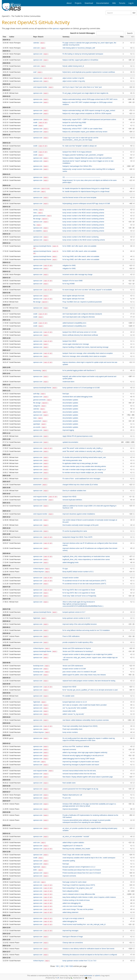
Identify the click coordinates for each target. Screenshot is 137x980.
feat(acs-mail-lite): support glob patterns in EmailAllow (80, 60)
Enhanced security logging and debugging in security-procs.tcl (83, 756)
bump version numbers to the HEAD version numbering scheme (84, 240)
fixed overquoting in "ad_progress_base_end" (78, 888)
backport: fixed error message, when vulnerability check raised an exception (88, 353)
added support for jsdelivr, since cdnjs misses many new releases (84, 675)
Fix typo (65, 308)
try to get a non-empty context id (73, 918)
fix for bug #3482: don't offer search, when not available (81, 256)
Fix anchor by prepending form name (75, 531)
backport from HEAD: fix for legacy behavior (77, 152)
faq (35, 225)
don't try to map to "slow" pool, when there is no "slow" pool (82, 87)
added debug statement (70, 912)
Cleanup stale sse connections (73, 943)
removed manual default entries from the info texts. (79, 771)
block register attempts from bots (73, 296)
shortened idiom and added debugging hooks (78, 397)
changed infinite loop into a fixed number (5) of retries (80, 485)
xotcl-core (37, 48)
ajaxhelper (37, 424)
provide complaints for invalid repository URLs (78, 642)
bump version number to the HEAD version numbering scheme (83, 210)
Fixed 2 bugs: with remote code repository (76, 855)
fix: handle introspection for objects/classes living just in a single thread (86, 189)
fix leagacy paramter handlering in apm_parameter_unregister (83, 155)
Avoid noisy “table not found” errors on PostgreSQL (79, 596)
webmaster (88, 976)
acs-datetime (38, 231)
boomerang (37, 370)
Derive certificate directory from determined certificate (80, 335)
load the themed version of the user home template (79, 198)
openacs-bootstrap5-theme (42, 246)
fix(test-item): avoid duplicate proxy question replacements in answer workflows (89, 72)
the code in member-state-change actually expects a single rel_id (84, 470)
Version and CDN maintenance (73, 666)
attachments (38, 412)
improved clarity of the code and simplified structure (80, 624)
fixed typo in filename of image (73, 937)
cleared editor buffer (69, 711)
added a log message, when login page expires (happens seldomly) (85, 752)
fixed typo (66, 394)
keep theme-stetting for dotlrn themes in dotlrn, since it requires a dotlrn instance (89, 897)
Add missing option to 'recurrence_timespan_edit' (79, 48)
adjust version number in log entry (74, 81)
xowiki (36, 123)
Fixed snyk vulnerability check (72, 729)
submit (97, 976)
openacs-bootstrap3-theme (42, 251)
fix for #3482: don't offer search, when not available (79, 246)
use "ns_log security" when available (75, 708)
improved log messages (71, 931)
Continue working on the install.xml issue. (76, 900)
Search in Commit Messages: (83, 33)
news (35, 213)
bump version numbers (70, 732)
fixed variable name (69, 783)
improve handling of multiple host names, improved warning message (86, 347)
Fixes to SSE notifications (71, 636)
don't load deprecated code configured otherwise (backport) (82, 314)
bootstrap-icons (39, 666)
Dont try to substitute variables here (74, 491)
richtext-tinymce (39, 569)
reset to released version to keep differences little (79, 894)
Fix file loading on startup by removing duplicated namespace (83, 54)
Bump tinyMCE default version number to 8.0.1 (78, 572)
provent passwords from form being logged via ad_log (80, 789)
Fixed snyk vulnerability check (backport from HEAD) (80, 726)
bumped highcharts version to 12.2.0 (75, 702)
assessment (38, 421)
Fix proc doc (67, 798)
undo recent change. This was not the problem (78, 909)
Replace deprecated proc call (72, 795)
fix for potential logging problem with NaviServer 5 (79, 370)
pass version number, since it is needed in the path (79, 672)
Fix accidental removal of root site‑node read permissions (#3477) (84, 581)
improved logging (68, 430)
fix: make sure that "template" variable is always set (80, 146)
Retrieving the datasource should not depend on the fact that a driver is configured (90, 955)
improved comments (69, 749)
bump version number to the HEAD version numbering (81, 237)
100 (57, 966)
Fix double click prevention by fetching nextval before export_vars (84, 457)
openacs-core (38, 54)
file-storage (37, 219)
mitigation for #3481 (69, 266)
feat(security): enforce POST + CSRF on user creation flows (82, 129)
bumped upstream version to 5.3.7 (74, 612)
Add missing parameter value (72, 460)
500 (67, 966)
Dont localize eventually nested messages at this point (81, 525)
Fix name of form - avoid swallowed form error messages (81, 479)
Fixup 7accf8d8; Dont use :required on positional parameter (82, 302)
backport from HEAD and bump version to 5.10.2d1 (80, 332)
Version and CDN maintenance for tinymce (77, 648)
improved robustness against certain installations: (79, 514)
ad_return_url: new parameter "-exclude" (76, 837)
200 (62, 966)
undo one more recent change (73, 906)
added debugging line (70, 921)
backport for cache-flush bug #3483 (74, 123)
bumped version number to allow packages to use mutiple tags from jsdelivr (88, 654)
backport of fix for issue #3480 (73, 281)
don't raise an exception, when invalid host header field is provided (85, 705)
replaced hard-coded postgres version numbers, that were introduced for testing (89, 681)
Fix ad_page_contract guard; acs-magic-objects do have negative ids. (86, 93)
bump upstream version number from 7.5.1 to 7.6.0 (79, 961)
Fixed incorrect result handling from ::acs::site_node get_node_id (84, 924)
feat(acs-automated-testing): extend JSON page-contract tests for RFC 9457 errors (90, 99)
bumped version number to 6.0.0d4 (74, 669)
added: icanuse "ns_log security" (73, 714)
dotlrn (35, 870)
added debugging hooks (71, 562)
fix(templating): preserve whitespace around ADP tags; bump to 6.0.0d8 (86, 204)
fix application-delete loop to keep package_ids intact (80, 463)
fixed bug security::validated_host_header (76, 849)
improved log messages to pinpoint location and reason (81, 762)
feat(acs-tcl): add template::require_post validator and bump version (85, 132)
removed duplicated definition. (73, 500)
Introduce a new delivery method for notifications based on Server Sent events (88, 949)
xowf (35, 72)
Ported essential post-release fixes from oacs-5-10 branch (82, 870)
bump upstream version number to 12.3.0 (76, 618)
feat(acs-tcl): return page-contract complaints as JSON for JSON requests (87, 114)
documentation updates (70, 400)
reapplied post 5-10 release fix (73, 846)
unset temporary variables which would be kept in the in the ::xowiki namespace (89, 858)
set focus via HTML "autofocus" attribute (76, 746)
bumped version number (71, 578)
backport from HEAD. (70, 497)
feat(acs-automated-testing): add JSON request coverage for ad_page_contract (89, 110)
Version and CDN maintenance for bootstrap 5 (78, 651)
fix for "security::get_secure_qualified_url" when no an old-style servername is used (90, 690)
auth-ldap (37, 394)
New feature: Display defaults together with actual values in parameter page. (88, 777)
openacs (56, 28)
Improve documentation (70, 809)
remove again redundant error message (76, 344)
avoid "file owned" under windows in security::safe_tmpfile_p (83, 448)
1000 (71, 966)
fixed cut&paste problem (71, 891)
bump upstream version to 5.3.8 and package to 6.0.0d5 (81, 388)
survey (36, 210)
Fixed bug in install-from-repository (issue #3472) (79, 885)
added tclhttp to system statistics (73, 843)
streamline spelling (69, 861)
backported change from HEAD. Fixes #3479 (77, 537)
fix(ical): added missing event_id (73, 66)
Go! (134, 13)
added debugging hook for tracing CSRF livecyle (79, 759)
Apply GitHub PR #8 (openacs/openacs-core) (78, 436)
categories (37, 406)
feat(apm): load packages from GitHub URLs (77, 166)
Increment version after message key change (77, 275)
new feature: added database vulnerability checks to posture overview (86, 720)
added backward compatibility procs (74, 323)
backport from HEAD (69, 341)
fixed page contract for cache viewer (75, 882)
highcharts (37, 618)
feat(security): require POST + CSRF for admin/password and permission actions (89, 120)
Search (130, 33)
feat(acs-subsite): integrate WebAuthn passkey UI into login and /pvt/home (87, 158)
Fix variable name (68, 696)
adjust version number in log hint (73, 78)
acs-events (37, 427)
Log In (131, 3)
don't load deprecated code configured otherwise (79, 317)
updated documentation (70, 442)
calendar (36, 43)
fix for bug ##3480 (69, 284)
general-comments (40, 216)
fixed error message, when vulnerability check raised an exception (84, 356)
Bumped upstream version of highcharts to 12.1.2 (79, 867)
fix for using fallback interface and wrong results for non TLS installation (86, 630)
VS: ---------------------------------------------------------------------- (81, 177)
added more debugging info (72, 903)
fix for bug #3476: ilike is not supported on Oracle (79, 590)
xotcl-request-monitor (41, 87)
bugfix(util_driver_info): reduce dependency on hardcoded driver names (86, 556)
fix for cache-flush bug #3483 (72, 126)
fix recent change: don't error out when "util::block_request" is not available (87, 290)
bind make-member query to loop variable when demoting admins (84, 466)
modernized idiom (68, 382)
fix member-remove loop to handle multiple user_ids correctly (83, 473)
